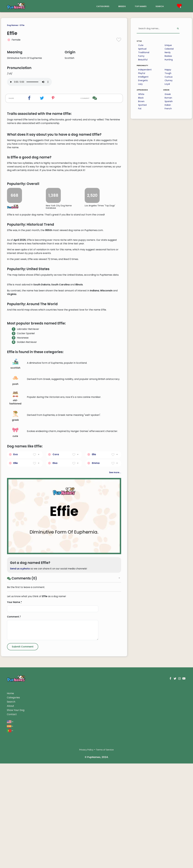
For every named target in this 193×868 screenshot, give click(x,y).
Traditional (144, 52)
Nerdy (168, 52)
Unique (168, 45)
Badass (168, 56)
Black (141, 98)
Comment (14, 794)
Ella (94, 631)
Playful (142, 73)
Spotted (142, 105)
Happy (168, 70)
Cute (141, 45)
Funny (141, 56)
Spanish (169, 101)
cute (15, 609)
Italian (168, 105)
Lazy (140, 84)
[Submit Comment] (23, 824)
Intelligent (143, 77)
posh (15, 557)
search (160, 6)
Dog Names (13, 25)
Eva (15, 631)
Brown (141, 101)
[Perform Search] (178, 29)
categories (103, 6)
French (168, 109)
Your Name (14, 779)
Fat (140, 109)
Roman (168, 98)
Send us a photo (20, 746)
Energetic (143, 80)
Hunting (169, 60)
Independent (145, 70)
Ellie (16, 640)
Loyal (167, 84)
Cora (56, 631)
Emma (96, 640)
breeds (122, 6)
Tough (168, 73)
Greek (168, 94)
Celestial (169, 49)
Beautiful (143, 60)
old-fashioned (15, 575)
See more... (115, 650)
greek (15, 593)
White (141, 94)
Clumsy (169, 80)
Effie (22, 25)
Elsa (55, 640)
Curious (169, 77)
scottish (15, 541)
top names (141, 6)
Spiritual (142, 49)
